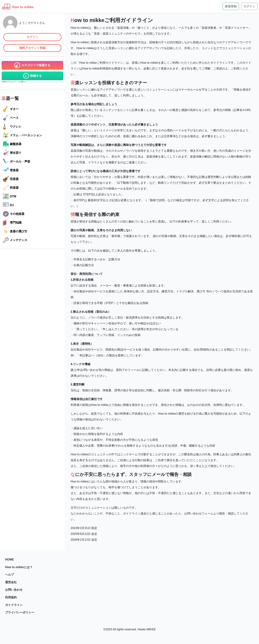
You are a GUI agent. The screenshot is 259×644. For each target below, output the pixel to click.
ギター (11, 109)
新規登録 (231, 6)
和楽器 (11, 188)
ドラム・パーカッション (22, 135)
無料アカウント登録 (32, 48)
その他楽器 (14, 214)
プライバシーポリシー (20, 612)
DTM (10, 196)
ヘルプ (9, 575)
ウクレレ (12, 127)
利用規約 (11, 597)
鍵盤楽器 (12, 144)
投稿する (32, 76)
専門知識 (12, 223)
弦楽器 (11, 179)
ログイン (32, 37)
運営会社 (11, 582)
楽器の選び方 (15, 231)
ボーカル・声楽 (17, 162)
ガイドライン (14, 605)
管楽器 (11, 170)
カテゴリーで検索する (32, 65)
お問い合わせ (14, 590)
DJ (8, 205)
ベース (11, 118)
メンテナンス (15, 240)
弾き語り (12, 153)
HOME (9, 559)
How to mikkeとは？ (19, 567)
